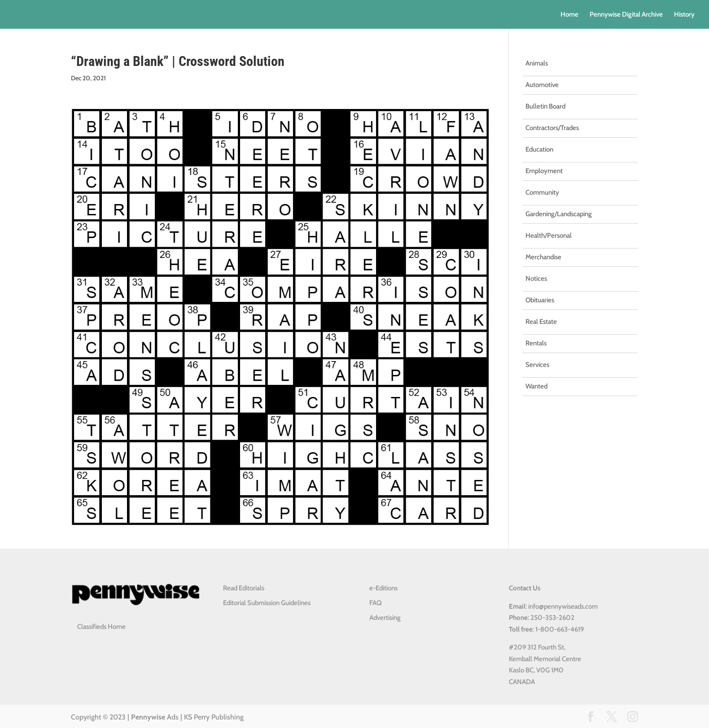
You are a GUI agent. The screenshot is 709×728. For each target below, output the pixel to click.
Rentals (536, 343)
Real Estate (541, 322)
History (684, 15)
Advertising (385, 618)
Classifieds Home (101, 627)
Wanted (536, 386)
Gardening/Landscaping (559, 214)
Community (542, 192)
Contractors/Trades (552, 128)
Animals (537, 63)
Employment (544, 171)
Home (569, 15)
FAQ (375, 603)
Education (539, 149)
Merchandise (543, 257)
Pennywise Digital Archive (626, 15)
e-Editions (383, 588)
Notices (536, 279)
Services (537, 365)
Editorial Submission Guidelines (267, 603)
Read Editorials (244, 588)
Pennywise (148, 717)
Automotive (542, 85)
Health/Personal (549, 235)
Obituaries (540, 300)
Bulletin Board (545, 106)
